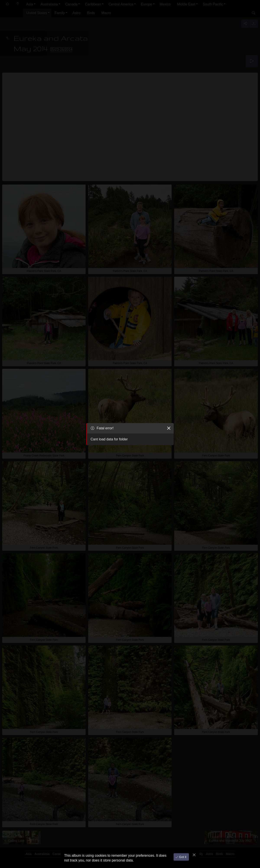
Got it (182, 857)
